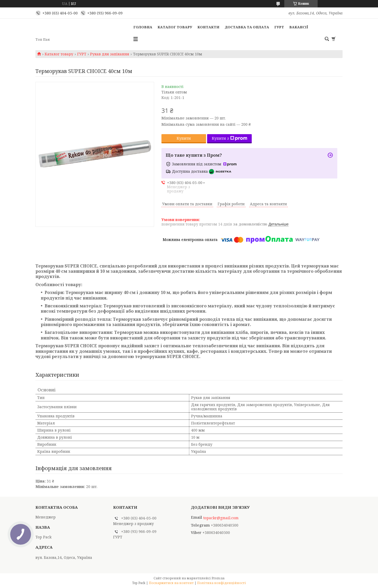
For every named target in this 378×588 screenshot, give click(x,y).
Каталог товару (175, 27)
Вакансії (299, 27)
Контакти (208, 27)
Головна (143, 27)
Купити (184, 138)
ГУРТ (279, 27)
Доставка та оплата (247, 27)
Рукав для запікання (110, 54)
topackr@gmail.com (221, 518)
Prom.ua (218, 578)
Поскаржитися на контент (171, 583)
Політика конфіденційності (222, 583)
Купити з (230, 138)
